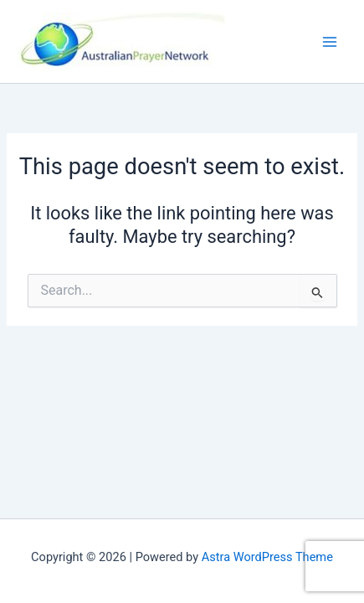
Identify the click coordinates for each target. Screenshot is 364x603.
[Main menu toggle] (330, 42)
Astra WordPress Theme (267, 557)
